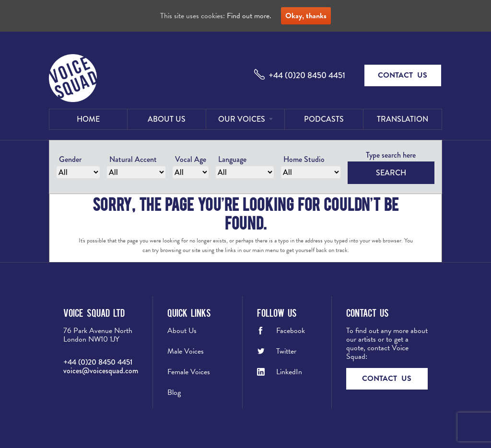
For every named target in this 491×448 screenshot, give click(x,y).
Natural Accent (133, 159)
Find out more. (249, 16)
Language (232, 159)
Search (391, 173)
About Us (167, 119)
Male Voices (186, 351)
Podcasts (324, 119)
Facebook (291, 331)
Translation (403, 119)
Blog (174, 392)
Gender (70, 159)
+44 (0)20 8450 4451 (307, 75)
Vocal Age (191, 159)
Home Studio (304, 159)
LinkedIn (289, 372)
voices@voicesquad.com (101, 371)
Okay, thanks (306, 16)
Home (88, 119)
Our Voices (242, 119)
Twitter (286, 351)
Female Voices (189, 372)
